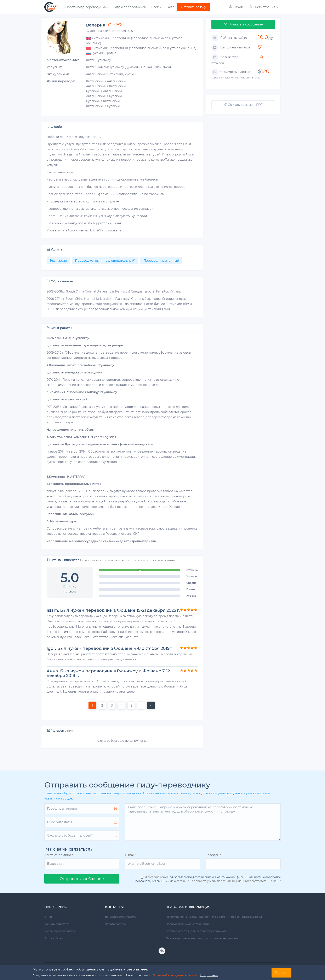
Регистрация (264, 7)
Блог (156, 7)
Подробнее (209, 975)
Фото (170, 7)
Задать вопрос (115, 924)
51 (260, 47)
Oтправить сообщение (82, 879)
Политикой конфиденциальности (175, 975)
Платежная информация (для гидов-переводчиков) (203, 938)
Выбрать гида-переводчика (86, 7)
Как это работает (56, 924)
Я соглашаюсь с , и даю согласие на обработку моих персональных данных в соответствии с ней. (208, 879)
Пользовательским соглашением (190, 877)
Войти (237, 7)
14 (261, 57)
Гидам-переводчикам (130, 7)
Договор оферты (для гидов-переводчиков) (196, 931)
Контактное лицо (59, 855)
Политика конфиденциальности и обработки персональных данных (214, 917)
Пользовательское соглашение (188, 924)
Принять (281, 973)
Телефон (214, 855)
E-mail (131, 855)
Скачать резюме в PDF (243, 105)
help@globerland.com (120, 917)
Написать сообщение (243, 24)
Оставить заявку (193, 7)
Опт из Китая (54, 938)
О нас (48, 917)
